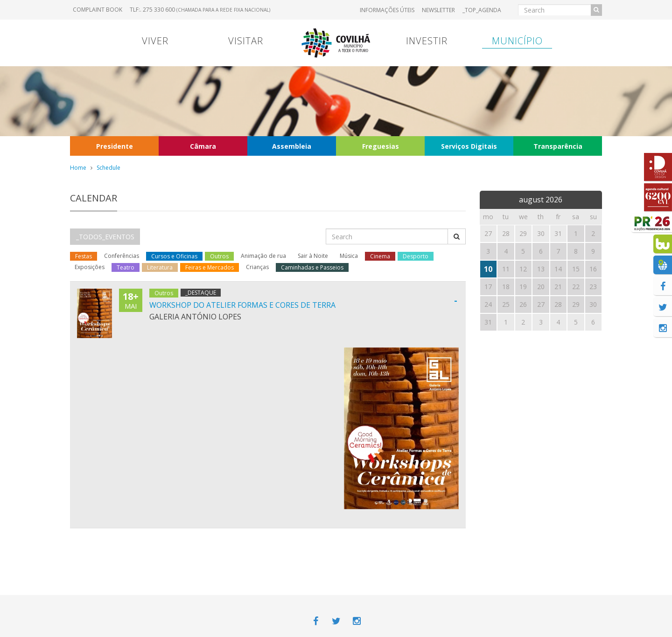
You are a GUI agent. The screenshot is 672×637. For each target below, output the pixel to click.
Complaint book (98, 10)
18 (506, 287)
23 (593, 287)
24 (488, 304)
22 (576, 287)
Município (517, 41)
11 (506, 269)
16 (593, 269)
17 (488, 287)
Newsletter (438, 10)
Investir (427, 41)
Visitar (246, 41)
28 (558, 304)
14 (558, 269)
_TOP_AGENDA (482, 10)
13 (541, 269)
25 (506, 304)
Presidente (115, 146)
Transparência (558, 146)
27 (541, 304)
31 (488, 322)
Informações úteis (387, 10)
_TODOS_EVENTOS (105, 237)
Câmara (203, 146)
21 (558, 287)
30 (593, 304)
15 (576, 269)
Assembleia (292, 146)
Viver (155, 41)
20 (541, 287)
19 (523, 287)
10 (488, 269)
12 (523, 269)
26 (523, 304)
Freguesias (381, 146)
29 (576, 304)
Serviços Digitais (469, 146)
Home (78, 168)
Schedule (108, 168)
